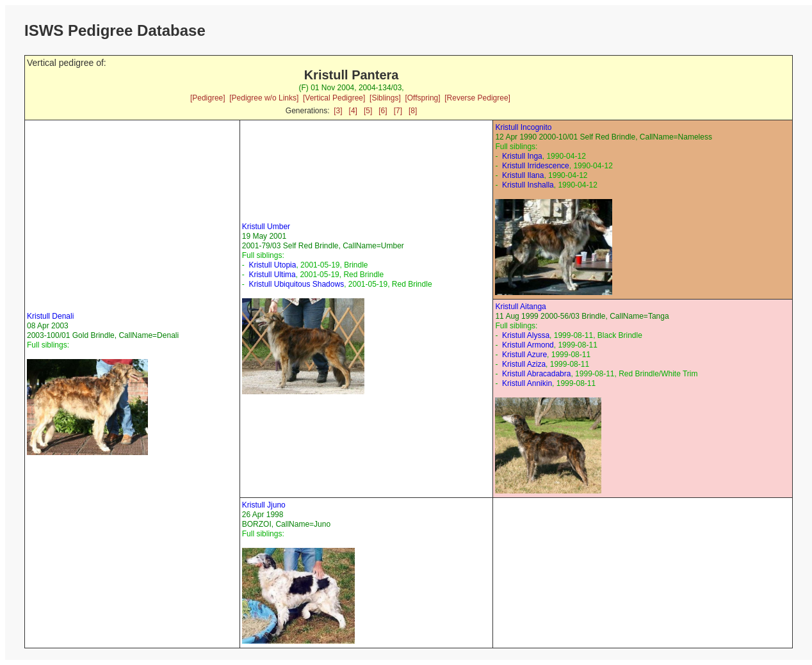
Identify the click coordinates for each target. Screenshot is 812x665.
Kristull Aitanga (520, 307)
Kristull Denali (50, 316)
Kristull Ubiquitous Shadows (296, 284)
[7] (398, 111)
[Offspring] (422, 98)
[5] (368, 111)
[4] (353, 111)
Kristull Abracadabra (536, 374)
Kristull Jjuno (264, 505)
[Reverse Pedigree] (477, 98)
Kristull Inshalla (528, 185)
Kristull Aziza (524, 364)
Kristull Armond (528, 345)
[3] (338, 111)
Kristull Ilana (523, 175)
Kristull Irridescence (536, 166)
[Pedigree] (208, 98)
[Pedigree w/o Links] (264, 98)
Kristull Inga (522, 156)
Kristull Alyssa (526, 335)
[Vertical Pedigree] (334, 98)
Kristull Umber (266, 227)
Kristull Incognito (523, 127)
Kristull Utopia (272, 265)
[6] (383, 111)
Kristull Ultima (272, 275)
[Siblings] (385, 98)
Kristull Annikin (527, 383)
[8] (413, 111)
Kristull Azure (524, 355)
